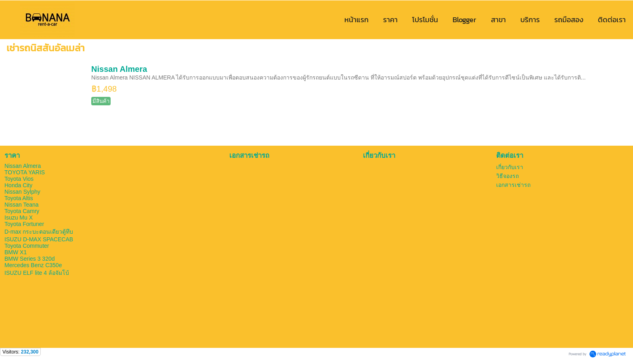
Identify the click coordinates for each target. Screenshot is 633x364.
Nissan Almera (119, 69)
